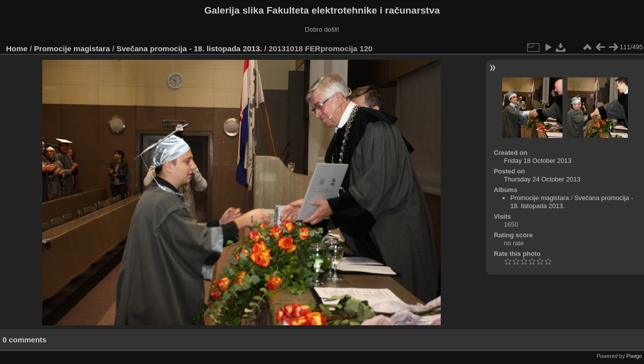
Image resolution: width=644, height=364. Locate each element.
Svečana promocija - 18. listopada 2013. (189, 49)
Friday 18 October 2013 (537, 161)
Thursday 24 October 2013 (542, 179)
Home (17, 49)
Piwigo (634, 356)
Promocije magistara (72, 49)
